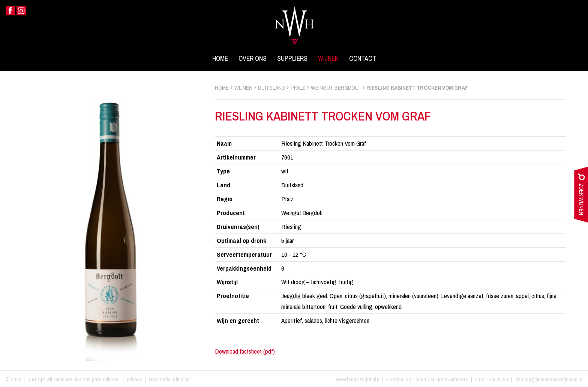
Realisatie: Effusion (169, 379)
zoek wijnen (581, 196)
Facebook (10, 11)
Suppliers (292, 59)
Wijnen (328, 59)
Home (220, 59)
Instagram (21, 11)
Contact (363, 59)
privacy (134, 379)
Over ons (253, 59)
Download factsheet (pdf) (245, 351)
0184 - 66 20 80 (492, 379)
